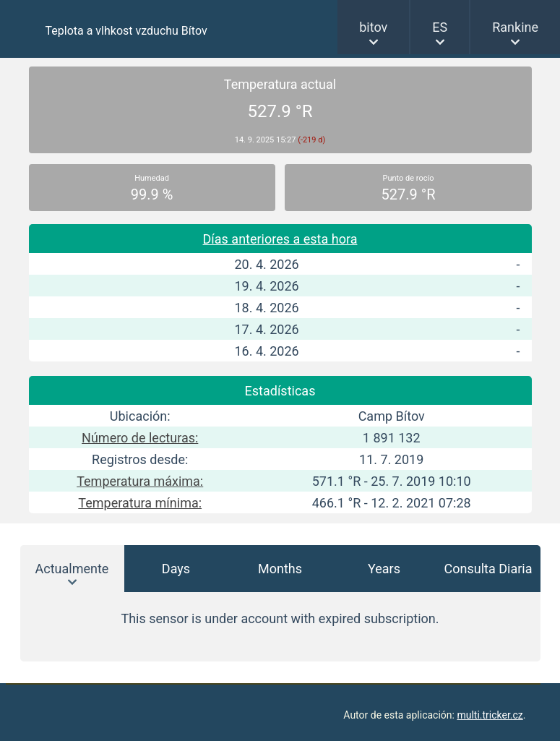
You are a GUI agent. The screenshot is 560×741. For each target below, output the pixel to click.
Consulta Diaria (488, 569)
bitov (373, 27)
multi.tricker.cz (490, 715)
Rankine (515, 27)
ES (440, 27)
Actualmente (72, 569)
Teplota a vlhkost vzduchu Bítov (126, 31)
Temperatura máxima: (140, 481)
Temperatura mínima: (140, 503)
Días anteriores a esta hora (280, 239)
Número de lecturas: (140, 438)
